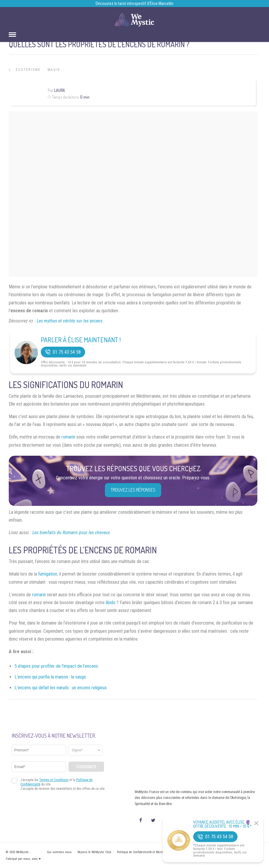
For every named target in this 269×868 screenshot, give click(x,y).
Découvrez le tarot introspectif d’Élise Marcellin (134, 3)
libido (111, 603)
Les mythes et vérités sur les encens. (70, 321)
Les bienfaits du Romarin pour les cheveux (71, 533)
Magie (54, 70)
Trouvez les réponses (133, 490)
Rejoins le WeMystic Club (94, 852)
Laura (60, 90)
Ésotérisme (28, 70)
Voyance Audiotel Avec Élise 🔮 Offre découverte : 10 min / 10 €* (223, 824)
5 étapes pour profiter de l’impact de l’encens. (57, 666)
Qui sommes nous (59, 852)
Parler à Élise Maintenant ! (81, 340)
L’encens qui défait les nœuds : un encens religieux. (61, 688)
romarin (68, 437)
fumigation (48, 574)
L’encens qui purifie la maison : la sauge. (51, 677)
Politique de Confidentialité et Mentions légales (148, 852)
